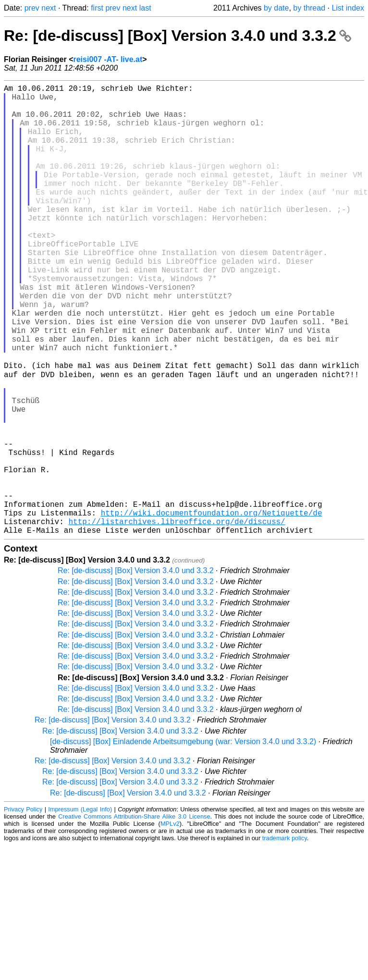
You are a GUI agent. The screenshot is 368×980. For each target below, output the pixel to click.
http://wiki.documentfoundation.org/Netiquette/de (212, 608)
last (145, 8)
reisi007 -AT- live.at (108, 59)
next (49, 8)
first (97, 8)
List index (348, 8)
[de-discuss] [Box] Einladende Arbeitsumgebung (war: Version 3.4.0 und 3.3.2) (183, 840)
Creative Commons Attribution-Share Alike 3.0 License (134, 915)
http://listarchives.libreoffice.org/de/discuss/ (177, 618)
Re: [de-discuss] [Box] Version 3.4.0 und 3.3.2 (178, 36)
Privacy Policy (23, 908)
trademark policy (285, 937)
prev (32, 8)
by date (276, 8)
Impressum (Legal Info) (80, 908)
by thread (309, 8)
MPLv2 (170, 923)
